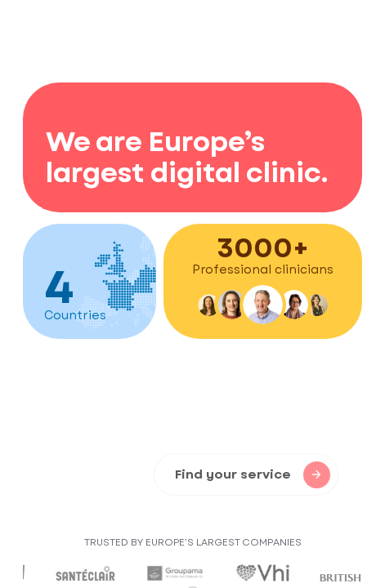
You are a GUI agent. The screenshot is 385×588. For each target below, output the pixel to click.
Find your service (253, 475)
